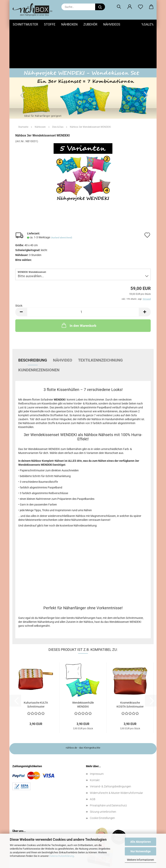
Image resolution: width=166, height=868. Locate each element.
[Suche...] (100, 7)
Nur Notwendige (141, 851)
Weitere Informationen (140, 860)
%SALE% (148, 24)
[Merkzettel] (140, 7)
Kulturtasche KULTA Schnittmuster (36, 665)
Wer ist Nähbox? (26, 799)
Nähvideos (112, 24)
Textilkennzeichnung (100, 321)
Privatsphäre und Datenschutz (108, 766)
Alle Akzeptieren (141, 842)
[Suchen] (119, 7)
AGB (93, 760)
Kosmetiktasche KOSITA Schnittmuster (130, 665)
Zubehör (90, 24)
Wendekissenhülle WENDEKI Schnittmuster (83, 666)
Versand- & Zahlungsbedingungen (110, 747)
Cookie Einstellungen (102, 779)
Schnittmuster (25, 24)
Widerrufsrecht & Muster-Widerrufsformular (116, 754)
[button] (130, 7)
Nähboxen (69, 24)
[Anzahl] (83, 273)
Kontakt (95, 741)
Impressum (97, 735)
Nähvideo (63, 321)
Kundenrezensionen (39, 331)
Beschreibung (33, 321)
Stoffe (50, 24)
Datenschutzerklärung (62, 856)
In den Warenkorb (79, 286)
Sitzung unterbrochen (103, 772)
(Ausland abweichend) (61, 198)
